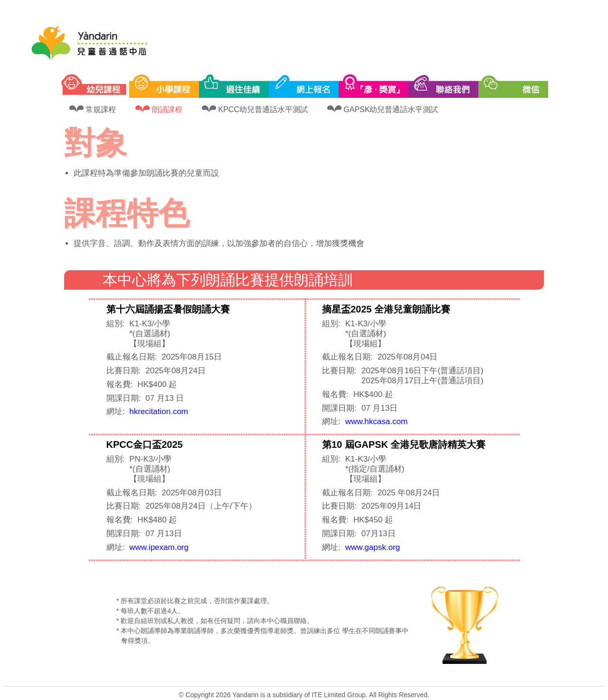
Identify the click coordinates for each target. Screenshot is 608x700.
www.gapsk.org (373, 547)
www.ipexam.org (159, 547)
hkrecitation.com (159, 411)
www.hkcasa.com (376, 421)
